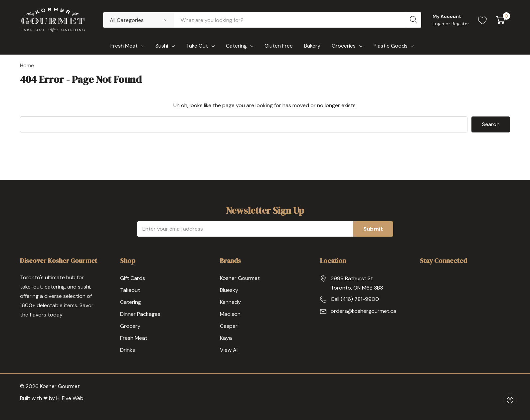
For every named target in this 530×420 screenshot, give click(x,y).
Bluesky (229, 290)
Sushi (162, 46)
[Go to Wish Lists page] (483, 20)
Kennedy (230, 302)
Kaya (226, 338)
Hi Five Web (70, 398)
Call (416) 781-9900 (355, 299)
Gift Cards (133, 278)
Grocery (130, 326)
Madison (230, 314)
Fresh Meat (124, 46)
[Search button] (414, 20)
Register (460, 24)
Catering (236, 46)
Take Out (197, 46)
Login (439, 24)
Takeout (130, 290)
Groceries (344, 46)
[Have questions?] (510, 400)
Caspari (229, 326)
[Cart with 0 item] (501, 20)
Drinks (128, 350)
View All (229, 350)
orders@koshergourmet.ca (363, 311)
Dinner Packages (140, 314)
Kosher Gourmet (240, 278)
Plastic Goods (391, 46)
